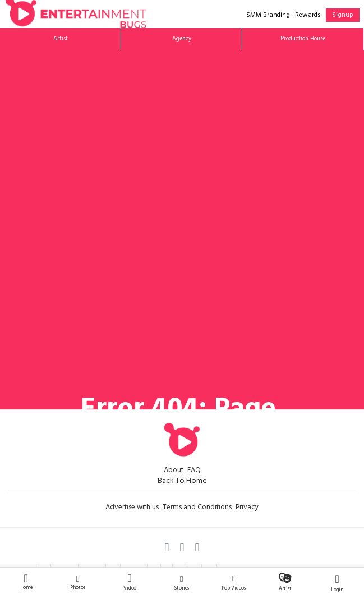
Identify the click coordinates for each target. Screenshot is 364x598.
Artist (61, 39)
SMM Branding (268, 16)
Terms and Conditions (197, 508)
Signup (343, 16)
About (174, 471)
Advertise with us (132, 508)
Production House (303, 39)
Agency (182, 39)
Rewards (308, 16)
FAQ (194, 471)
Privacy (247, 508)
